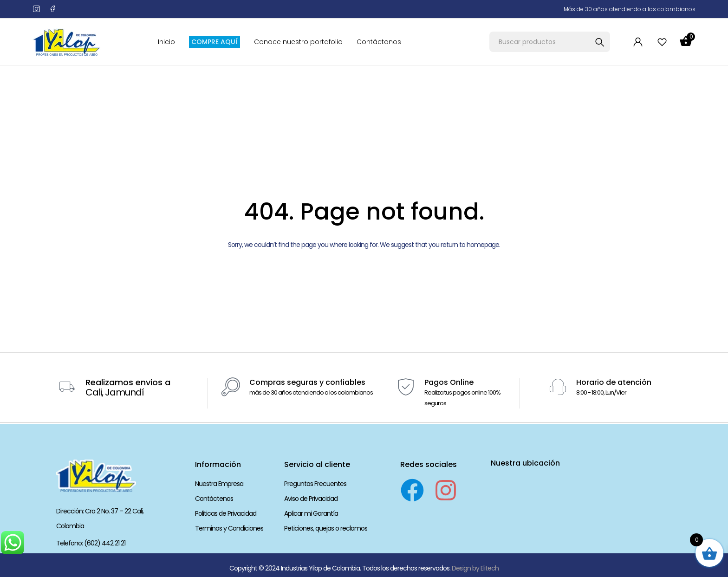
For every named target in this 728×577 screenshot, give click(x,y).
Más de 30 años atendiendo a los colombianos (630, 9)
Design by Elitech (475, 568)
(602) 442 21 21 (105, 543)
